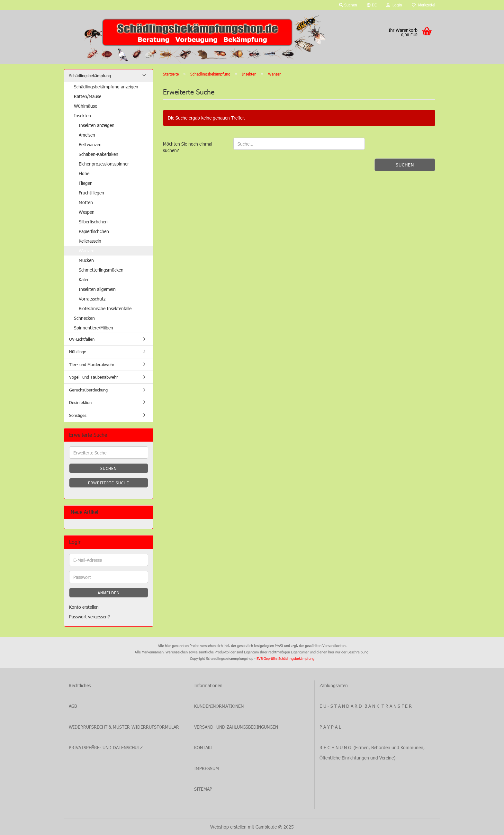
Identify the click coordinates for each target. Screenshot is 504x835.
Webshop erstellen (228, 827)
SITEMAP (203, 789)
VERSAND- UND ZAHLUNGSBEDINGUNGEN (236, 727)
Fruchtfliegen (91, 193)
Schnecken (84, 318)
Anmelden (109, 593)
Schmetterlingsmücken (101, 270)
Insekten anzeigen (97, 125)
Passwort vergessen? (90, 617)
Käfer (84, 279)
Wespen (87, 212)
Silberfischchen (93, 222)
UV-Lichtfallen (82, 339)
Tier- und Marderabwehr (92, 364)
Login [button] (394, 5)
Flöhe (84, 173)
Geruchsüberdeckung (88, 390)
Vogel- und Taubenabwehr (94, 377)
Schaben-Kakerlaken (99, 154)
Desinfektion (80, 402)
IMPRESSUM (207, 768)
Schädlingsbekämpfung (90, 76)
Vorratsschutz (92, 299)
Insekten (82, 116)
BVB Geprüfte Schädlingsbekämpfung (285, 658)
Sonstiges (78, 415)
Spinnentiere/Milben (94, 328)
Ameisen (87, 135)
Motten (86, 202)
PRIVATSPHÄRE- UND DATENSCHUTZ (106, 747)
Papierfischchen (94, 231)
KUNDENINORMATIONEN (219, 706)
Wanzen (87, 251)
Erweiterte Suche (109, 483)
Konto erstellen (84, 607)
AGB (73, 706)
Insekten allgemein (97, 289)
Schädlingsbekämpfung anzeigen (106, 87)
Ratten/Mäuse (88, 96)
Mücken (86, 260)
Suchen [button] (348, 5)
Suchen (405, 165)
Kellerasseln (90, 241)
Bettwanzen (90, 144)
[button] (372, 5)
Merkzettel (423, 5)
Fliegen (86, 183)
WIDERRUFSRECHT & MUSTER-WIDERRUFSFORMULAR (124, 727)
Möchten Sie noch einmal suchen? (188, 147)
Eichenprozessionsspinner (104, 164)
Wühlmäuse (85, 106)
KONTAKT (204, 747)
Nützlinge (78, 352)
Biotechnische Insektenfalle (105, 308)
